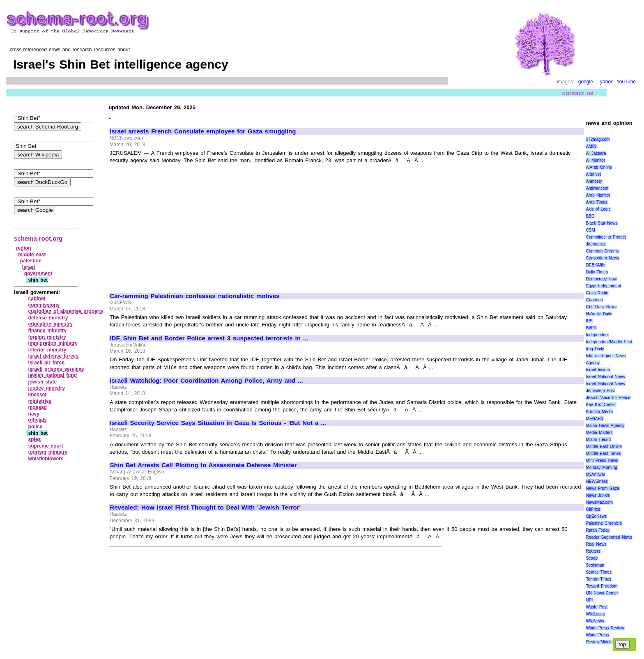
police (36, 427)
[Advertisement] (179, 225)
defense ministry (48, 318)
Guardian (595, 300)
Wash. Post (597, 607)
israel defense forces (54, 356)
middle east (32, 255)
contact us (578, 93)
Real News (596, 544)
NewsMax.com (600, 502)
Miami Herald (599, 440)
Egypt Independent (604, 286)
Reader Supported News (609, 537)
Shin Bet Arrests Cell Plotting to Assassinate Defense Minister (203, 465)
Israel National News (606, 377)
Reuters (593, 551)
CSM (591, 230)
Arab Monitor (598, 195)
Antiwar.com (597, 188)
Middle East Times (604, 453)
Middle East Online (604, 447)
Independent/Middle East (609, 342)
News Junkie (598, 495)
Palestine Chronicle (604, 523)
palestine (31, 261)
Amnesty (594, 181)
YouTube (626, 82)
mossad (38, 407)
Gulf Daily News (601, 307)
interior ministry (47, 350)
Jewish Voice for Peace (608, 398)
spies (35, 439)
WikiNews (595, 621)
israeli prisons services (56, 369)
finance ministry (48, 331)
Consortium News (603, 258)
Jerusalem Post (601, 391)
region (24, 248)
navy (34, 414)
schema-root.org (38, 238)
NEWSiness (597, 481)
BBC (590, 216)
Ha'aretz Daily (599, 314)
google (586, 82)
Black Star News (602, 223)
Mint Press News (602, 460)
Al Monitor (596, 160)
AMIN (591, 146)
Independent (598, 335)
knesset (38, 395)
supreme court (46, 446)
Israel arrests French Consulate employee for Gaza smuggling (203, 131)
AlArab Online (599, 167)
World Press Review (605, 628)
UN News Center (602, 593)
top (622, 644)
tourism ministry (48, 452)
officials (38, 420)
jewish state (43, 382)
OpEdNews (597, 516)
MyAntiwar (596, 474)
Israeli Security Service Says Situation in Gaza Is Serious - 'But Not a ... (218, 423)
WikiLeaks (596, 614)
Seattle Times (599, 572)
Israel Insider (598, 370)
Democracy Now (601, 279)
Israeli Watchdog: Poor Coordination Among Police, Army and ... (206, 381)
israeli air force (47, 363)
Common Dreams (603, 251)
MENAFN (595, 419)
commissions (44, 305)
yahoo (607, 82)
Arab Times (597, 202)
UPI (590, 600)
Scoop (592, 558)
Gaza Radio (597, 293)
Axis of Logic (598, 209)
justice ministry (47, 388)
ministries (40, 401)
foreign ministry (47, 337)
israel (29, 267)
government (38, 273)
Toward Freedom (602, 586)
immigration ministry (53, 343)
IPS (589, 321)
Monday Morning (602, 467)
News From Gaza (603, 488)
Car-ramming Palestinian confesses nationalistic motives (194, 296)
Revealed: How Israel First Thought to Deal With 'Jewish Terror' (205, 507)
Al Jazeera (596, 153)
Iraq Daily (595, 349)
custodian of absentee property (66, 311)
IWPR (591, 328)
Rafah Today (598, 530)
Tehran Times (599, 579)
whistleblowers (46, 459)
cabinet (37, 299)
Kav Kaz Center (601, 405)
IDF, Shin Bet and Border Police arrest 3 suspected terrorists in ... (209, 338)
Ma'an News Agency (605, 426)
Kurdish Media (600, 412)
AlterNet (593, 174)
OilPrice (593, 509)
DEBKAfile (596, 265)
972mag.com (598, 139)
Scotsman (595, 565)
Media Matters (599, 433)
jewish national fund (53, 375)
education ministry (51, 324)
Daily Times (597, 272)
